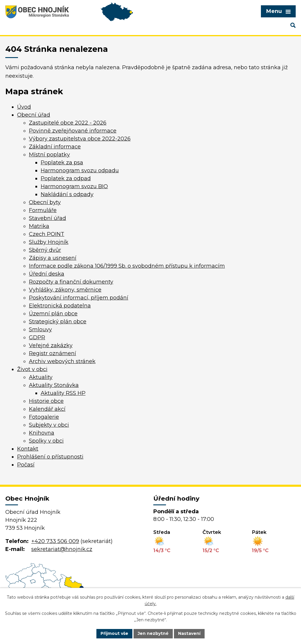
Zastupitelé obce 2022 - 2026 (68, 123)
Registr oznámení (52, 353)
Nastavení (189, 633)
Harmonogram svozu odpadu (80, 170)
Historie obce (46, 401)
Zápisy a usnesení (53, 258)
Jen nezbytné (153, 633)
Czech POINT (47, 234)
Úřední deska (47, 274)
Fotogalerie (44, 417)
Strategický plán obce (58, 322)
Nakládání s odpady (67, 194)
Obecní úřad (34, 115)
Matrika (39, 226)
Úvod (24, 107)
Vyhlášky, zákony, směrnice (65, 290)
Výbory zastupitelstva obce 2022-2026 (80, 139)
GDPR (37, 337)
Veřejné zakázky (51, 345)
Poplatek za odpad (66, 178)
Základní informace (55, 147)
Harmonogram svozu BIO (74, 186)
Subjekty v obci (49, 425)
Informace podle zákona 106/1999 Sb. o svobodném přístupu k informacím (127, 266)
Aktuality (41, 377)
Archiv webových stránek (62, 361)
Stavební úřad (47, 218)
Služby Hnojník (49, 242)
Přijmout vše (114, 633)
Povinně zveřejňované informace (73, 131)
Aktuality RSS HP (63, 393)
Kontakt (28, 449)
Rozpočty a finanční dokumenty (71, 282)
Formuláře (43, 210)
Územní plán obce (53, 314)
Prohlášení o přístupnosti (50, 457)
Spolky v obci (46, 441)
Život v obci (32, 369)
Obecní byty (45, 202)
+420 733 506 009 (55, 541)
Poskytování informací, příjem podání (79, 298)
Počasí (26, 465)
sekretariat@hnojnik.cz (62, 549)
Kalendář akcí (47, 409)
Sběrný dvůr (45, 250)
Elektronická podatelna (60, 306)
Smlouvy (40, 330)
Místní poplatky (49, 155)
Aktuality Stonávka (54, 385)
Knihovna (42, 433)
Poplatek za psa (62, 163)
